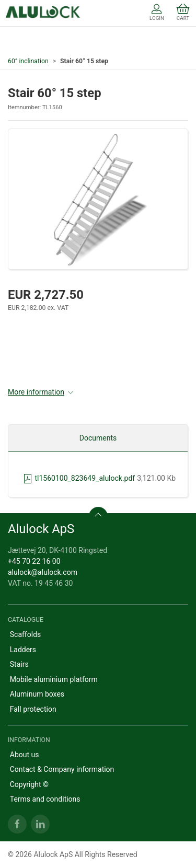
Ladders (23, 650)
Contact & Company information (62, 769)
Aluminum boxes (37, 694)
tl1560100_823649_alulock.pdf (79, 478)
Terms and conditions (45, 799)
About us (25, 755)
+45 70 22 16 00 (34, 561)
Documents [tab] (98, 438)
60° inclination (28, 61)
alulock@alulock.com (43, 572)
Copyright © (29, 784)
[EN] (43, 13)
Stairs (19, 664)
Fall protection (33, 709)
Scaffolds (26, 634)
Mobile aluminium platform (54, 679)
